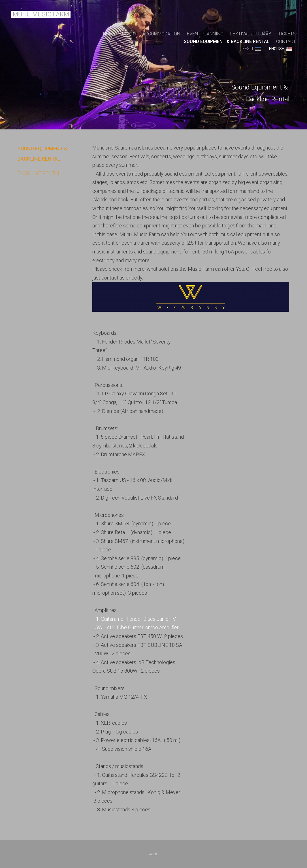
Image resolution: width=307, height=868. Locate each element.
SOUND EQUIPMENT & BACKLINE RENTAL (227, 41)
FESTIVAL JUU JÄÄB (251, 34)
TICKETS (287, 34)
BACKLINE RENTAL (39, 173)
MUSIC (129, 34)
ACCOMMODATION (161, 34)
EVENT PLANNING (205, 34)
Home (109, 34)
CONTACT (286, 41)
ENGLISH (277, 49)
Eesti (248, 49)
